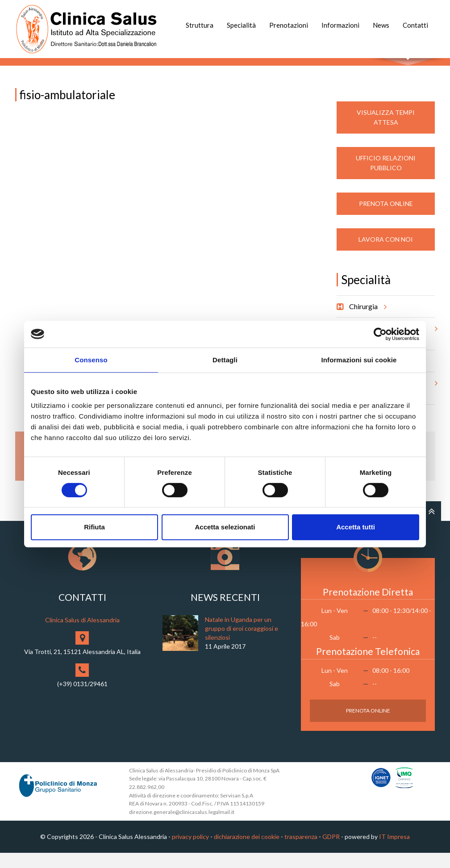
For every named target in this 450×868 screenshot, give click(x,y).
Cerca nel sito (408, 67)
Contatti (415, 25)
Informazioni (340, 25)
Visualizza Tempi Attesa (386, 132)
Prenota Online (386, 219)
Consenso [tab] (91, 360)
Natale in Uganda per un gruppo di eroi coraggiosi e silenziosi (242, 644)
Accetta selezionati (225, 527)
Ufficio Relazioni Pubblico (386, 178)
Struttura (200, 25)
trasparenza (301, 852)
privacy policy (190, 852)
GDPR (331, 852)
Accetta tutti (356, 527)
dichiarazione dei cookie (247, 852)
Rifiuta (94, 527)
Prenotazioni (289, 25)
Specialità (241, 25)
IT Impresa (394, 852)
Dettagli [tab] (225, 360)
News (381, 25)
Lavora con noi (386, 254)
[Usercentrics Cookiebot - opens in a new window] (380, 334)
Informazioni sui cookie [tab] (359, 360)
